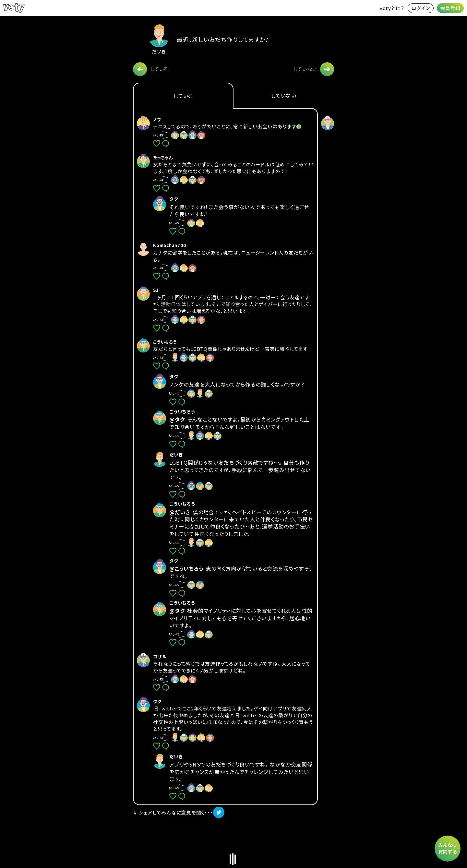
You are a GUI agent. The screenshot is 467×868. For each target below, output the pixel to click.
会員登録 (450, 8)
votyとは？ (392, 8)
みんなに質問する (448, 848)
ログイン (421, 8)
